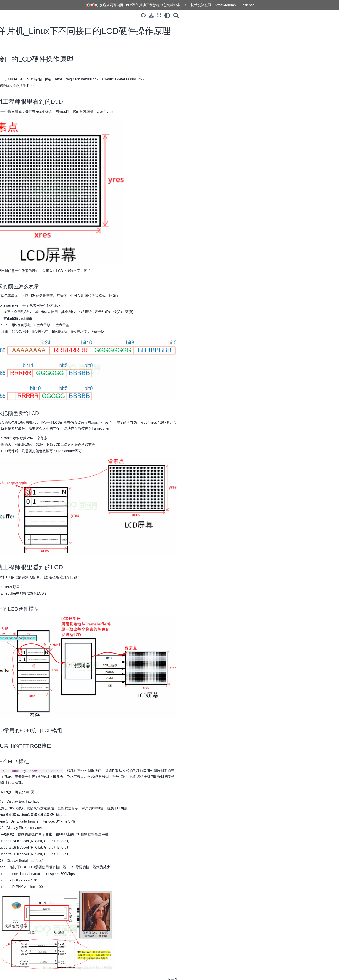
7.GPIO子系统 (33, 234)
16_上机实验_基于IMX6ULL (45, 192)
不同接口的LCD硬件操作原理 (286, 24)
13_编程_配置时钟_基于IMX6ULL (49, 162)
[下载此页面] (230, 15)
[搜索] (255, 15)
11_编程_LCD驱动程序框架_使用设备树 (50, 145)
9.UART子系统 (33, 247)
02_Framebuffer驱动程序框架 (46, 71)
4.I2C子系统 (31, 213)
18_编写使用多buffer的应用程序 (48, 206)
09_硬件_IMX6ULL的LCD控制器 (49, 124)
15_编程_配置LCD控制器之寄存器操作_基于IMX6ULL (50, 183)
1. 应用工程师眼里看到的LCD (290, 30)
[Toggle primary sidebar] (85, 15)
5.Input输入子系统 (35, 220)
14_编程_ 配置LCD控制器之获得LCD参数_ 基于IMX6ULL (49, 171)
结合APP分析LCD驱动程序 (45, 98)
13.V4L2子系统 (33, 275)
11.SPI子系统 (32, 261)
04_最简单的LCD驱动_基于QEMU (50, 84)
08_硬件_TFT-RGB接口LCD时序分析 (50, 115)
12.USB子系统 (33, 268)
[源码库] (222, 15)
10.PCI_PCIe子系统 (37, 254)
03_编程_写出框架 (39, 78)
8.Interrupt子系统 (35, 240)
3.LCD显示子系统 (35, 52)
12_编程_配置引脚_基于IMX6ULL (49, 155)
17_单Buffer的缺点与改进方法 (47, 199)
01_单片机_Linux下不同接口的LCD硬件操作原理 (51, 61)
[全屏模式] (238, 15)
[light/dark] (246, 15)
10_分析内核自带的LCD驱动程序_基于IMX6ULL (50, 133)
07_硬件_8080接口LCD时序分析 (49, 105)
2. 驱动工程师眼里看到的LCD (290, 36)
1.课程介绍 (30, 45)
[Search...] (51, 34)
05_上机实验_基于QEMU (44, 91)
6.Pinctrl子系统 (33, 227)
